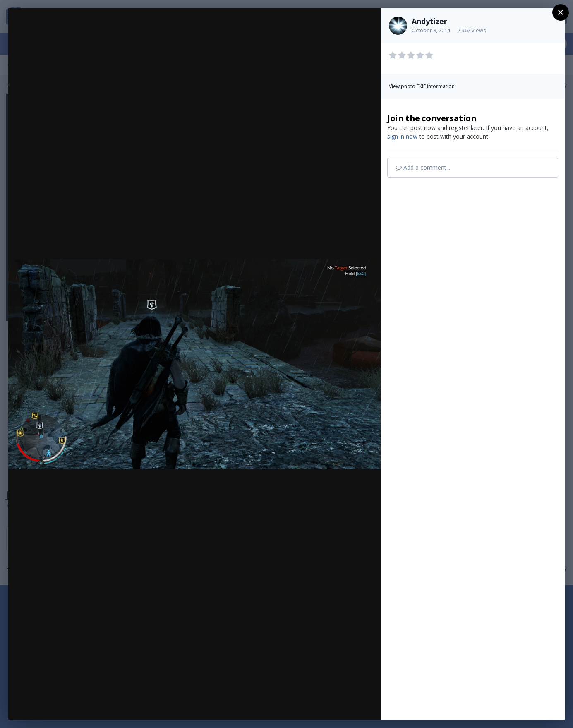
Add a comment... (423, 167)
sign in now (402, 136)
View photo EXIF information (422, 86)
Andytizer (429, 21)
